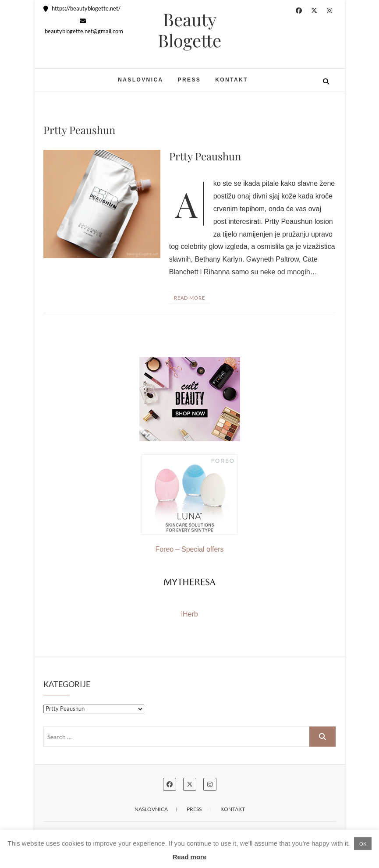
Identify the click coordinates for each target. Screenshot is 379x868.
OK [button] (363, 844)
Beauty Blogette (189, 30)
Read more (190, 857)
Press (189, 80)
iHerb (189, 614)
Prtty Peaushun (205, 156)
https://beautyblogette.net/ (82, 8)
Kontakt (232, 80)
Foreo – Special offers (190, 504)
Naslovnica (140, 80)
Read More (189, 298)
